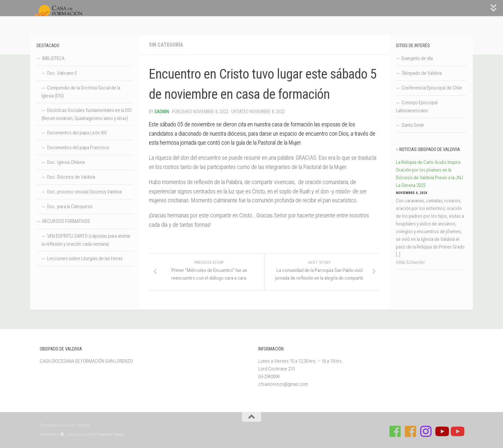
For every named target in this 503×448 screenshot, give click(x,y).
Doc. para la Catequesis (70, 207)
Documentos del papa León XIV (77, 133)
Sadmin (162, 112)
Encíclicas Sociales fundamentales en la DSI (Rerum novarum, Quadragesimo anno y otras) (86, 114)
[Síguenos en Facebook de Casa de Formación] (395, 431)
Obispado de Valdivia (422, 73)
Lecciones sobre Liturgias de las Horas (85, 258)
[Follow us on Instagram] (426, 431)
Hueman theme (111, 434)
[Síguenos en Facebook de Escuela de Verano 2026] (411, 431)
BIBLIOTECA (53, 58)
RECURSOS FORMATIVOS (66, 221)
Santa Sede (413, 125)
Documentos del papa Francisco (78, 148)
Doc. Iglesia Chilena (66, 162)
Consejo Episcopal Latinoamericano (417, 107)
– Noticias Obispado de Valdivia (428, 149)
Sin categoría (166, 45)
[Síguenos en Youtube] (441, 431)
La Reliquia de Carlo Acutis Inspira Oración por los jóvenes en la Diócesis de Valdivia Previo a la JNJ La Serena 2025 (429, 174)
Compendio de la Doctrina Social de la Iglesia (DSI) (81, 92)
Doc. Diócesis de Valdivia (71, 177)
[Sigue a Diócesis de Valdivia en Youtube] (457, 431)
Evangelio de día (417, 58)
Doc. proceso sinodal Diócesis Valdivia (84, 192)
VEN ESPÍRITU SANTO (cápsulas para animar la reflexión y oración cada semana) (86, 240)
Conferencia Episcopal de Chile (432, 88)
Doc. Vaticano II (62, 73)
